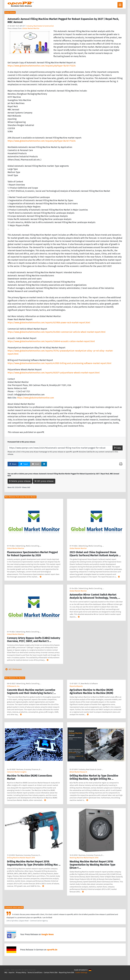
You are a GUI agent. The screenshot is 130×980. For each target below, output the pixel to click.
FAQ (6, 972)
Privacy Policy (21, 972)
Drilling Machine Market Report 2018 (21, 858)
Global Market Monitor (31, 28)
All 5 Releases (13, 669)
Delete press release (20, 481)
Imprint (12, 972)
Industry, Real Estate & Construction (40, 26)
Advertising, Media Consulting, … (29, 546)
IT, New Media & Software (88, 684)
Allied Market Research (78, 772)
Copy (118, 448)
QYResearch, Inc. (13, 686)
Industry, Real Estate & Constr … (91, 769)
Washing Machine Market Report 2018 (84, 858)
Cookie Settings (81, 972)
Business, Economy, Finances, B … (29, 769)
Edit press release (44, 481)
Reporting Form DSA (66, 972)
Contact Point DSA (51, 972)
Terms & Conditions (35, 972)
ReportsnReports (76, 686)
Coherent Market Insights (17, 772)
